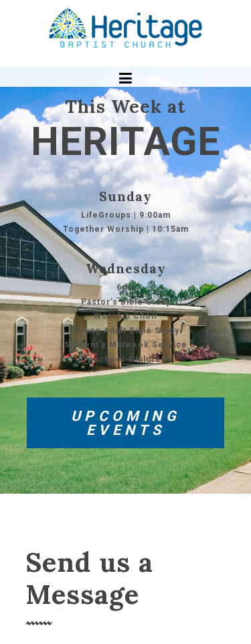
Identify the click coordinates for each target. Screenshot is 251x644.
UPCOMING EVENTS (125, 423)
